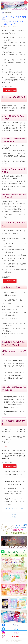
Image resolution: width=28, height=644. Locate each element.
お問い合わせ (14, 517)
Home (14, 514)
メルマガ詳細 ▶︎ (10, 90)
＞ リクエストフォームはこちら (14, 508)
